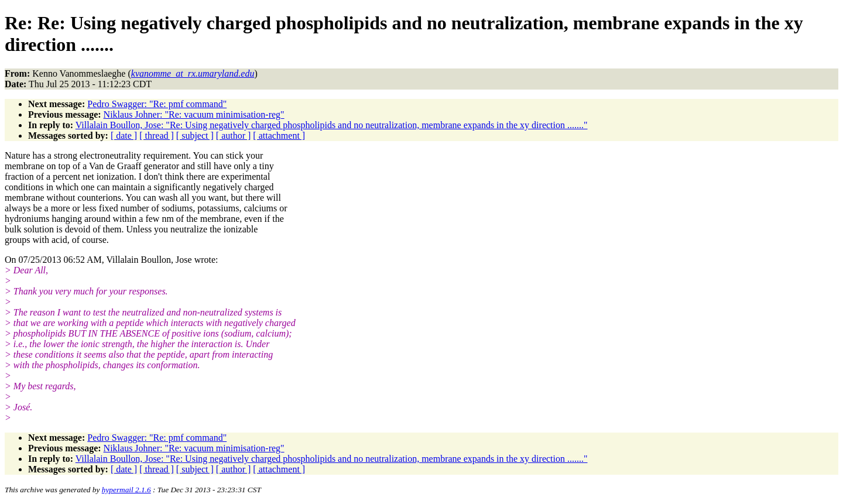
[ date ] (124, 136)
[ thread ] (157, 136)
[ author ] (234, 136)
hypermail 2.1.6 (126, 490)
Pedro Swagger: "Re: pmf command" (157, 104)
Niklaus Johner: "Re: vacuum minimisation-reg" (194, 114)
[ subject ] (195, 136)
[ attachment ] (279, 136)
